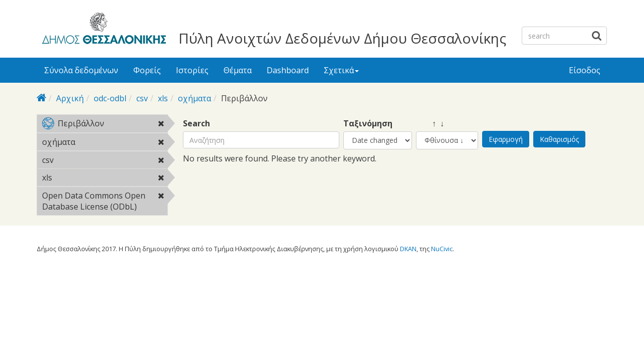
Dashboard (288, 70)
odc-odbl (110, 98)
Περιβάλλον (105, 125)
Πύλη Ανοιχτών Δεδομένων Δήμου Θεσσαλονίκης (342, 38)
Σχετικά (341, 70)
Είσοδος (585, 70)
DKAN (408, 249)
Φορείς (147, 70)
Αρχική (70, 98)
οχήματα (194, 98)
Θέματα (238, 70)
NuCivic (442, 249)
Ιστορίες (192, 70)
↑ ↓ (430, 124)
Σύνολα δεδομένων (81, 70)
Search (196, 124)
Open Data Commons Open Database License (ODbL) (105, 203)
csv (142, 98)
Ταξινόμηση (368, 124)
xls (163, 98)
